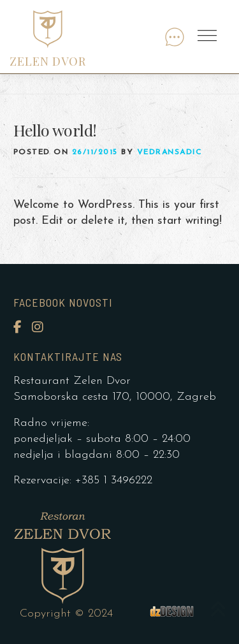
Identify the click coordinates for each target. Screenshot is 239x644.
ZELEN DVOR (48, 61)
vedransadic (170, 152)
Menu (209, 37)
